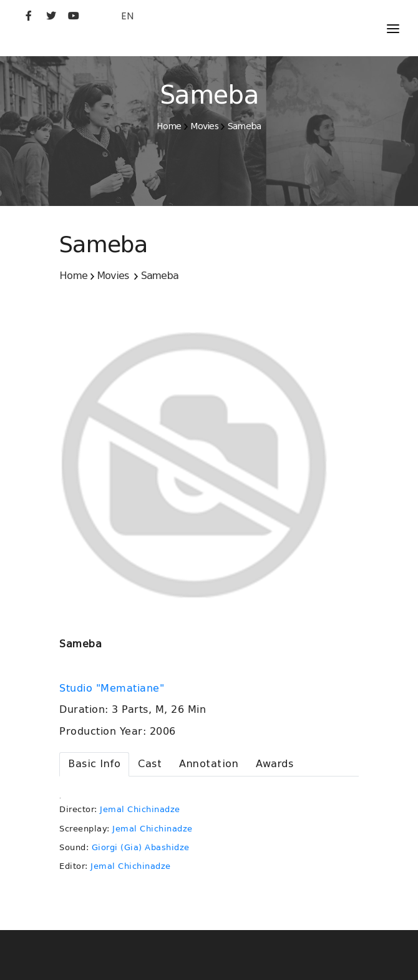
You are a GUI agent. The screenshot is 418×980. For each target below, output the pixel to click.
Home (169, 126)
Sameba (245, 126)
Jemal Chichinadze (140, 809)
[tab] (94, 764)
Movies (204, 126)
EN (127, 16)
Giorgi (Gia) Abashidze (141, 847)
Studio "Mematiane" (114, 688)
